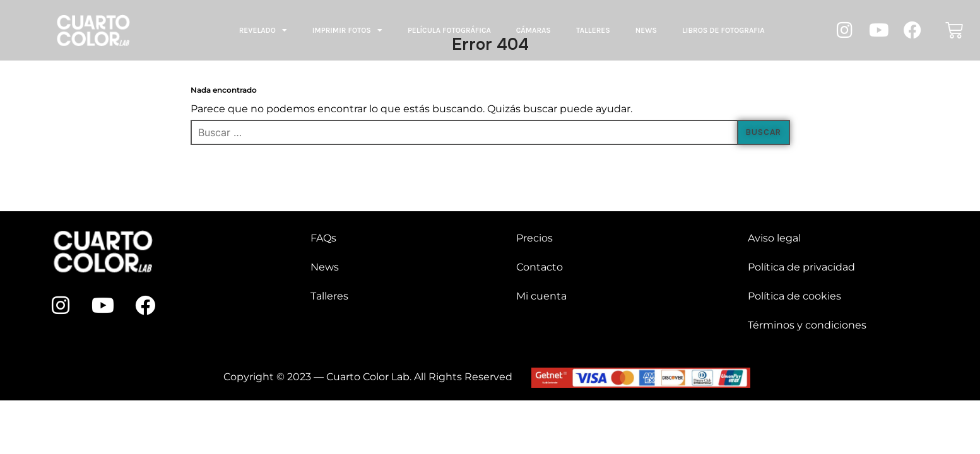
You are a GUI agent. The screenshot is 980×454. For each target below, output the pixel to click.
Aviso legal (774, 238)
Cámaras (534, 30)
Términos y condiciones (807, 325)
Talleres (593, 30)
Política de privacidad (801, 267)
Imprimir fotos (347, 30)
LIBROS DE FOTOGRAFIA (723, 30)
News (646, 30)
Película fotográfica (449, 30)
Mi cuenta (541, 296)
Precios (534, 238)
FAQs (323, 238)
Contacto (540, 267)
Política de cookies (794, 296)
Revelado (263, 30)
